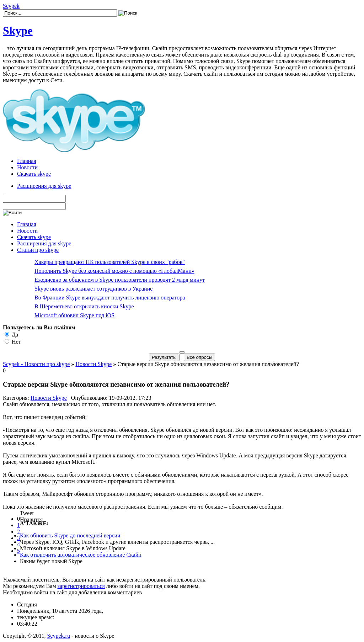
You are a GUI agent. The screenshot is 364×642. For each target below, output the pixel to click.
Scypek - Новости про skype (36, 364)
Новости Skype (93, 364)
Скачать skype (34, 174)
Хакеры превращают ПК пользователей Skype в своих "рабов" (110, 262)
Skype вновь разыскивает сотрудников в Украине (93, 289)
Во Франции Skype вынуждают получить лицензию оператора (110, 298)
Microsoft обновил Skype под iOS (74, 315)
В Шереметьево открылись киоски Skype (84, 306)
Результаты (164, 357)
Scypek (11, 6)
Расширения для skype (44, 186)
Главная (27, 161)
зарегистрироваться (81, 586)
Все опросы (199, 357)
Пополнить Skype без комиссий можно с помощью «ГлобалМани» (114, 271)
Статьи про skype (38, 250)
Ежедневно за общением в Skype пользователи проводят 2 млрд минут (120, 280)
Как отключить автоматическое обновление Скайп (81, 555)
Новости (27, 167)
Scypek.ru (58, 636)
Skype (18, 31)
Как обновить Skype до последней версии (70, 535)
